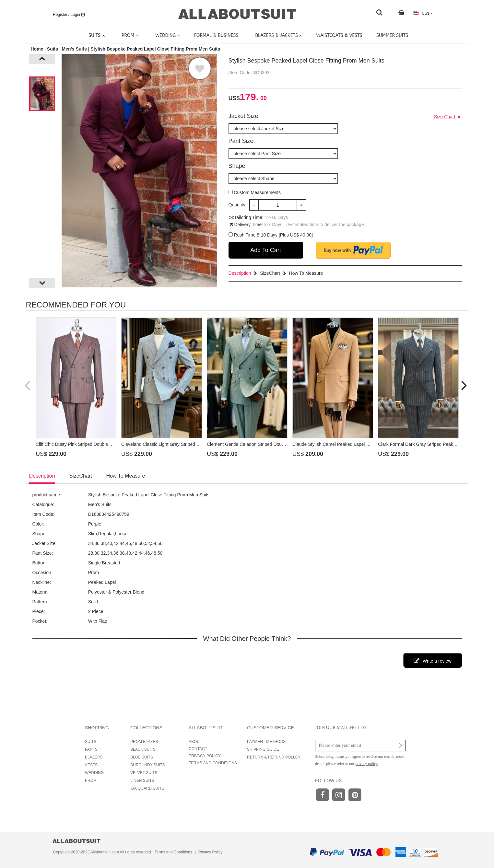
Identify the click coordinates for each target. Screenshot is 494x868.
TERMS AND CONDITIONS (213, 763)
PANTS (91, 749)
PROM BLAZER (144, 742)
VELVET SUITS (144, 773)
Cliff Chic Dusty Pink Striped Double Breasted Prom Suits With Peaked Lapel (113, 444)
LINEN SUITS (142, 781)
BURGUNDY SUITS (148, 765)
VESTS (91, 765)
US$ (423, 13)
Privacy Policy (211, 852)
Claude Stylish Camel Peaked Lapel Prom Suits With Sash (351, 444)
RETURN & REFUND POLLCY (274, 757)
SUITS (91, 742)
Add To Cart (266, 250)
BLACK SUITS (143, 749)
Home (38, 49)
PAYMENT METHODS (266, 742)
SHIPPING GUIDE (263, 749)
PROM (91, 781)
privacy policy (366, 764)
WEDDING (94, 773)
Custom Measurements (255, 192)
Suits (53, 49)
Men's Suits (74, 49)
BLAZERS (94, 757)
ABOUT (195, 742)
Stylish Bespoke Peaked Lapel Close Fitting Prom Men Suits (155, 49)
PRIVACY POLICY (205, 756)
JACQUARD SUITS (147, 788)
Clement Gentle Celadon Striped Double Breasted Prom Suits (269, 444)
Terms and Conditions (173, 852)
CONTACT (198, 749)
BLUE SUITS (142, 757)
